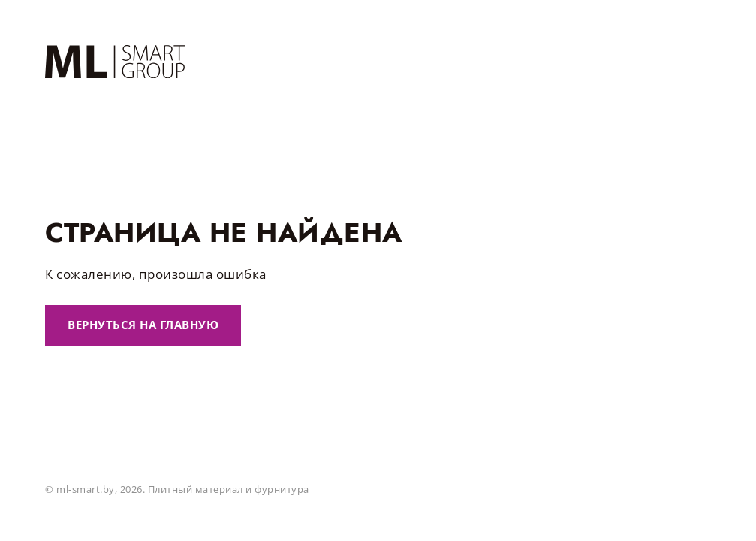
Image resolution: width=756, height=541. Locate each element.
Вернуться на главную (143, 325)
